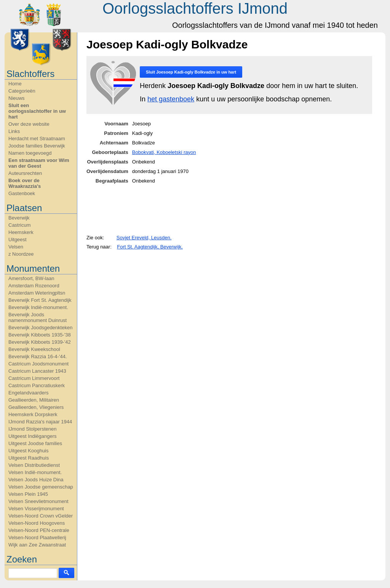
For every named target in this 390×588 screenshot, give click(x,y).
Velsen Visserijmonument (36, 509)
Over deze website (29, 124)
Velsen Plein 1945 (28, 494)
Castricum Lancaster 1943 (37, 371)
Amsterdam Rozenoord (34, 286)
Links (14, 131)
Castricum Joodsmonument (38, 364)
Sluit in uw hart (191, 72)
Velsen (16, 247)
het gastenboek (171, 99)
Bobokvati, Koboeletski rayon (164, 152)
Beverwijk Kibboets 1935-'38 (40, 335)
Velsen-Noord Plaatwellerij (37, 538)
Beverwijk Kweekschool (34, 349)
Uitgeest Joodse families (35, 443)
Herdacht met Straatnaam (37, 139)
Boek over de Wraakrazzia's (25, 183)
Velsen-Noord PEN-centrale (39, 530)
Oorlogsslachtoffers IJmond (195, 8)
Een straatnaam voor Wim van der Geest (39, 163)
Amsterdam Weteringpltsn (37, 293)
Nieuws (17, 98)
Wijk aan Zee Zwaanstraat (37, 545)
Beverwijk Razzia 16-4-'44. (38, 356)
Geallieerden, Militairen (34, 400)
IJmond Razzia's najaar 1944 (40, 422)
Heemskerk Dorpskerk (33, 414)
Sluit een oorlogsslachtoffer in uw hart (37, 111)
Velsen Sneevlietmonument (38, 501)
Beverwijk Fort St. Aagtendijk (40, 300)
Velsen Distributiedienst (34, 465)
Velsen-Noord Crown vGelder (41, 516)
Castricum (20, 225)
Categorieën (22, 91)
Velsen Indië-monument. (35, 472)
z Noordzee (21, 254)
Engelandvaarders (29, 393)
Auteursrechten (25, 173)
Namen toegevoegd (30, 153)
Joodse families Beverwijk (37, 146)
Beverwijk (19, 218)
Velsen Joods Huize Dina (36, 480)
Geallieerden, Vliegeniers (36, 407)
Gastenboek (22, 193)
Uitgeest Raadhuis (29, 458)
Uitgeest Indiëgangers (32, 436)
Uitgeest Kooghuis (29, 451)
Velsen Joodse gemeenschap (41, 487)
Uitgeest (18, 240)
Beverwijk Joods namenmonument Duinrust (38, 317)
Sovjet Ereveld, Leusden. (144, 238)
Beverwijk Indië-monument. (38, 307)
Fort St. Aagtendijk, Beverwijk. (150, 247)
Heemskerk (21, 232)
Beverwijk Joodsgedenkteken (40, 328)
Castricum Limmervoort (34, 378)
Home (15, 84)
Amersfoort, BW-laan (31, 278)
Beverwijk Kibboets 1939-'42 (40, 342)
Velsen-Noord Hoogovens (37, 523)
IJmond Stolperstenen (32, 429)
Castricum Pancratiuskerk (37, 385)
